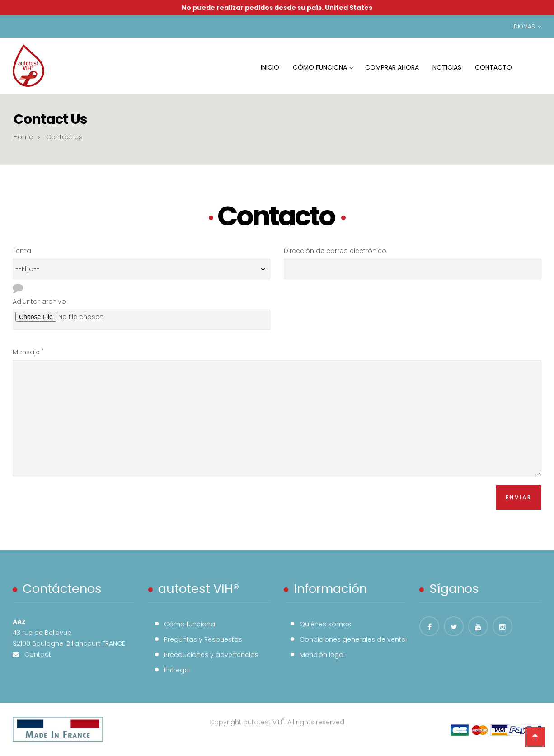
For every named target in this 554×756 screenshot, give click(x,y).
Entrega (176, 670)
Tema (22, 251)
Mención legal (322, 655)
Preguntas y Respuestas (203, 639)
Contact (35, 654)
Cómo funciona (190, 624)
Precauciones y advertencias (211, 655)
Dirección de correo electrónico (335, 251)
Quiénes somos (325, 624)
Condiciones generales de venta (353, 639)
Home (23, 137)
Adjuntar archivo (39, 301)
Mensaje (28, 352)
